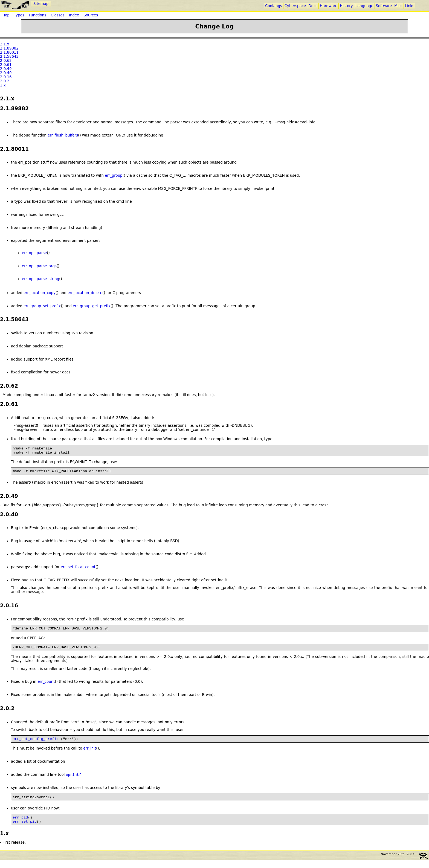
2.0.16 (6, 77)
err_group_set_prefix (42, 306)
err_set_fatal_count (78, 569)
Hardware (329, 6)
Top (6, 15)
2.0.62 (6, 61)
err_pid (20, 824)
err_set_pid (25, 829)
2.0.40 (6, 73)
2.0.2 (5, 81)
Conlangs (274, 6)
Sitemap (41, 4)
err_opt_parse (34, 253)
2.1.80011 (9, 52)
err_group (114, 175)
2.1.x (5, 44)
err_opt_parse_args (39, 266)
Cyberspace (295, 6)
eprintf (74, 780)
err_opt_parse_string (40, 279)
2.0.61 (6, 65)
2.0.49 (6, 69)
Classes (57, 15)
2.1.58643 (9, 56)
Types (19, 15)
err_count (46, 686)
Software (384, 6)
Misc (398, 6)
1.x (3, 85)
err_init (90, 753)
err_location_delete (85, 293)
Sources (91, 15)
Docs (313, 6)
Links (410, 6)
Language (364, 6)
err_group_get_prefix (92, 306)
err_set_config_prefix (36, 744)
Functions (37, 15)
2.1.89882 (9, 48)
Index (74, 15)
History (346, 6)
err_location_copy (40, 293)
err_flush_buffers (63, 135)
